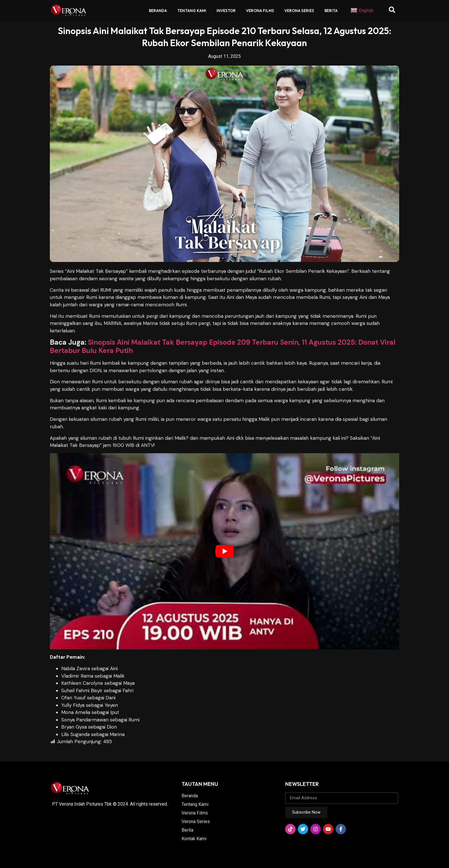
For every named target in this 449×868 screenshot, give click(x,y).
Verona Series (299, 11)
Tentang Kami (192, 11)
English (362, 11)
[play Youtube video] (224, 551)
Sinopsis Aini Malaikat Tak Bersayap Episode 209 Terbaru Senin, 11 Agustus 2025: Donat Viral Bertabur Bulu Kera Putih (223, 346)
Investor (226, 11)
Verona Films (260, 11)
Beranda (158, 11)
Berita (331, 11)
